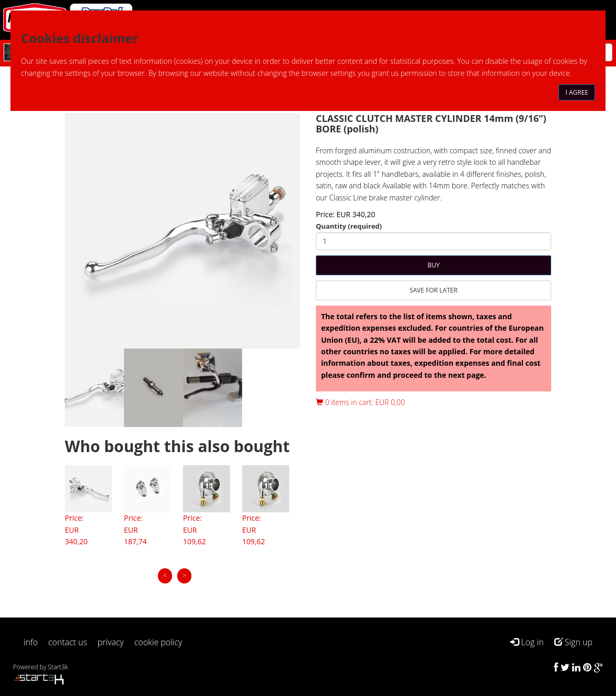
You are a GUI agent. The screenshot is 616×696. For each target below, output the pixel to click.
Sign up (573, 642)
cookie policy (158, 642)
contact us (67, 642)
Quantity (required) (349, 226)
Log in (527, 642)
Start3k (58, 667)
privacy (111, 642)
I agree (577, 92)
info (31, 642)
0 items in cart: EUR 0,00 (360, 402)
